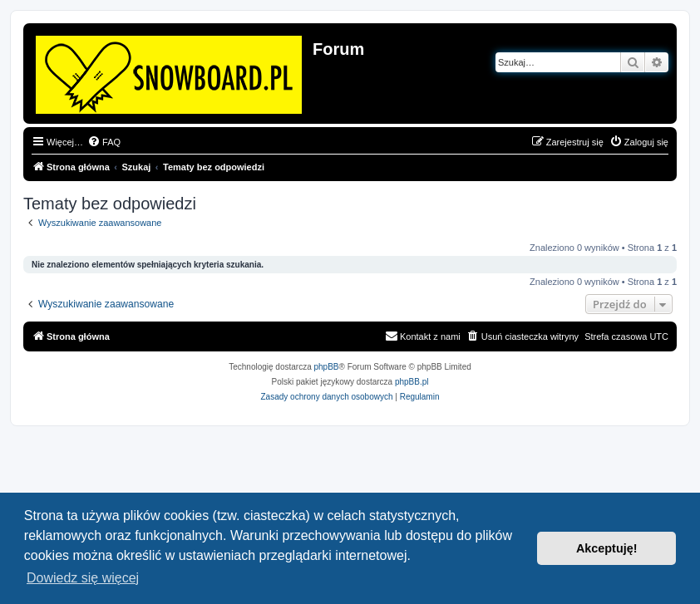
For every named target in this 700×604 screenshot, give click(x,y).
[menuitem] (104, 142)
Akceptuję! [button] (607, 548)
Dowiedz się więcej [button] (83, 578)
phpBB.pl (412, 382)
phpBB (327, 367)
